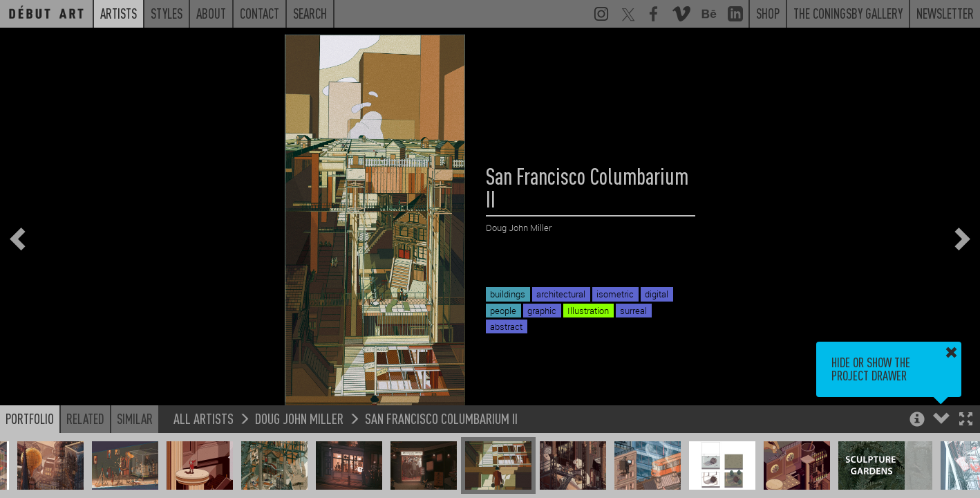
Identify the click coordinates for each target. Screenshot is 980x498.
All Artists (204, 418)
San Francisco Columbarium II (441, 418)
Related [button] (85, 418)
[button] (966, 420)
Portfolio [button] (30, 418)
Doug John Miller (299, 418)
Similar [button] (135, 418)
